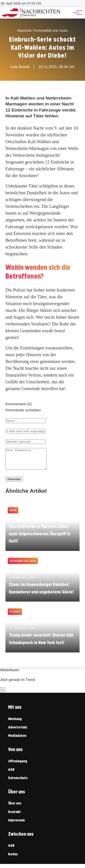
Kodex (13, 858)
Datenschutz (18, 782)
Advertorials (18, 731)
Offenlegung (18, 765)
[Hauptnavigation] (76, 13)
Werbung (15, 723)
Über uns (15, 807)
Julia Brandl (20, 67)
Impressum (16, 824)
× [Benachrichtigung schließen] (3, 694)
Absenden (14, 483)
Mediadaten (17, 740)
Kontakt (15, 816)
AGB (11, 774)
